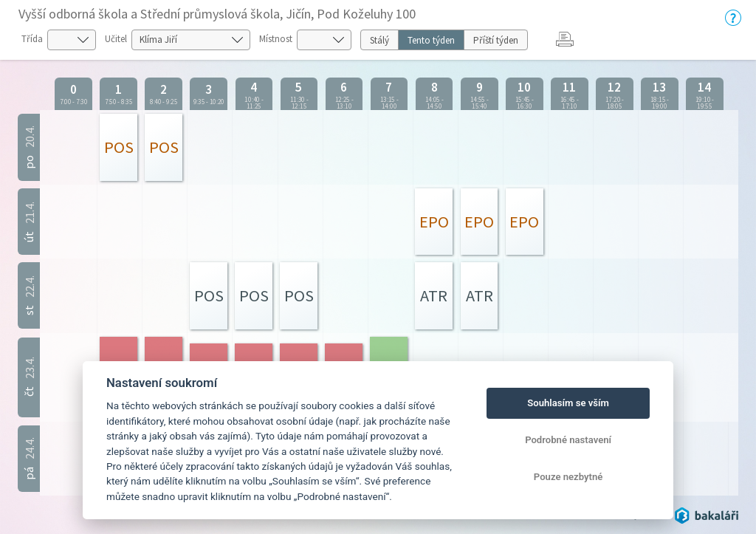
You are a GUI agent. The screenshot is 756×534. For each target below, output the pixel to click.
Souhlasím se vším (568, 403)
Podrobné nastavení (568, 440)
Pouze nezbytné (568, 477)
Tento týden (431, 40)
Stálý (379, 40)
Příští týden (496, 40)
